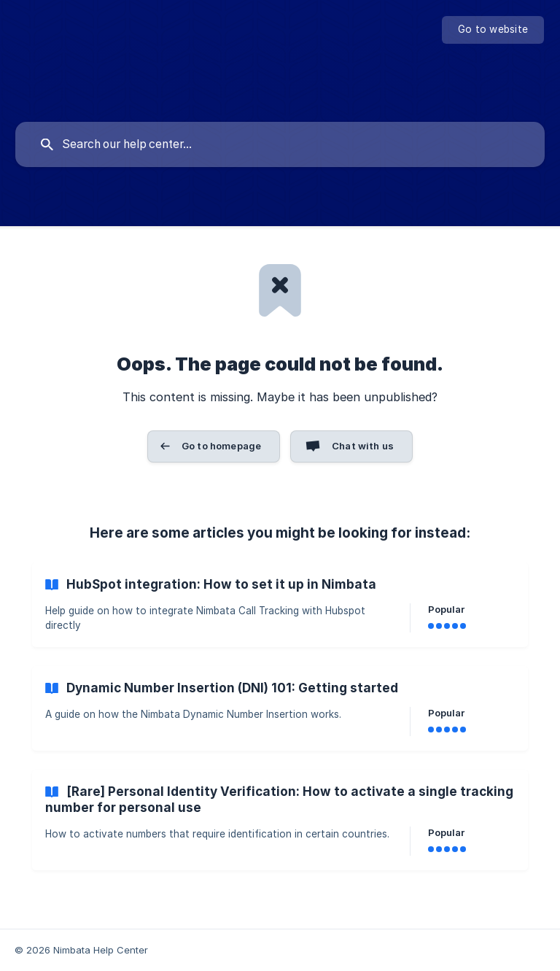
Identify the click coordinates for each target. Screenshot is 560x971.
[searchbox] (280, 144)
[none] (493, 30)
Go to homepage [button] (221, 446)
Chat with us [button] (363, 446)
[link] (280, 605)
